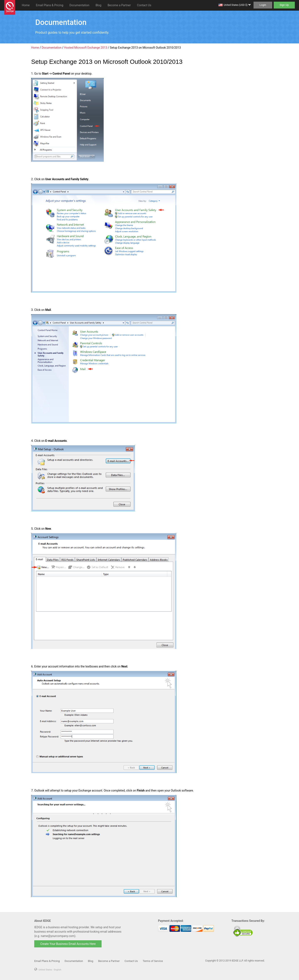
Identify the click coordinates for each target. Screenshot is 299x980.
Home (26, 5)
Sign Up (284, 5)
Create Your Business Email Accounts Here (68, 944)
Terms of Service (153, 961)
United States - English (50, 970)
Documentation (80, 5)
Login (263, 5)
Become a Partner (119, 5)
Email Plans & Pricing (50, 5)
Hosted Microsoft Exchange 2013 (86, 48)
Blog (98, 5)
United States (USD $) (237, 5)
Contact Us (144, 5)
